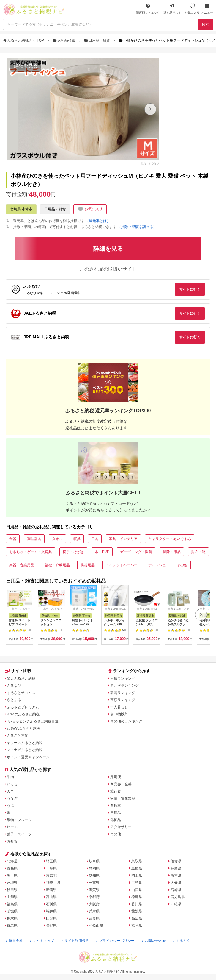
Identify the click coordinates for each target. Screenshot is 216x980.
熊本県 (176, 876)
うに (10, 806)
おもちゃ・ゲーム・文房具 (31, 552)
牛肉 (10, 777)
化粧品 (116, 820)
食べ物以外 (119, 714)
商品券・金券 (121, 784)
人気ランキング (123, 678)
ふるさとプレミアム (23, 707)
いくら (12, 784)
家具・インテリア (123, 539)
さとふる (14, 700)
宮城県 (12, 883)
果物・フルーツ (19, 820)
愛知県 (94, 876)
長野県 (51, 926)
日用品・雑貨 (98, 40)
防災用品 (88, 565)
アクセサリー (121, 827)
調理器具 (34, 539)
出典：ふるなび (150, 163)
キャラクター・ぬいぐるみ (170, 539)
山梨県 (51, 918)
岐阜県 (94, 861)
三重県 (94, 883)
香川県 (137, 904)
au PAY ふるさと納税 (23, 728)
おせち (12, 841)
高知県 (137, 918)
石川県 (51, 904)
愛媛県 (137, 911)
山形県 (12, 897)
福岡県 (137, 926)
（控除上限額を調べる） (137, 227)
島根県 (137, 868)
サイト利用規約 (75, 941)
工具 (95, 539)
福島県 (12, 904)
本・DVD (102, 552)
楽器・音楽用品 (22, 565)
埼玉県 (51, 861)
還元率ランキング (124, 686)
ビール (12, 827)
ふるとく (182, 941)
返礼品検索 (65, 40)
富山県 (51, 897)
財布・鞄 (198, 552)
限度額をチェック (148, 9)
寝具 (77, 539)
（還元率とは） (98, 221)
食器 (13, 539)
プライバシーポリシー (115, 941)
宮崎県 (176, 890)
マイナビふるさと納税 (25, 750)
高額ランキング (123, 700)
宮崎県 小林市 (21, 209)
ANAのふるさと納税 (23, 714)
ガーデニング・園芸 (136, 552)
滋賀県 (94, 890)
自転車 (116, 806)
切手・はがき (73, 552)
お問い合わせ (154, 941)
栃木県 (12, 918)
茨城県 (12, 911)
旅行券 (116, 791)
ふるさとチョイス (21, 693)
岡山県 (137, 876)
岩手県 (12, 876)
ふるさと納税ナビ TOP (24, 40)
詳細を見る (26, 66)
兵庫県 (94, 911)
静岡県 (94, 868)
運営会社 (14, 941)
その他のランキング (126, 721)
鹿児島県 (178, 897)
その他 (182, 565)
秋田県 (12, 890)
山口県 (137, 890)
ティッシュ (157, 565)
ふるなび (14, 686)
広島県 (137, 883)
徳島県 (137, 897)
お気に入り (192, 9)
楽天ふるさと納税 (21, 678)
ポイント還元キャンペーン (28, 757)
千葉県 (51, 868)
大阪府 (94, 904)
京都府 (94, 897)
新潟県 (51, 890)
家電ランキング (123, 693)
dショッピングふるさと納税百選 (33, 721)
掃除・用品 (172, 552)
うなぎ (12, 798)
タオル (57, 539)
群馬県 (12, 926)
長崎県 (176, 868)
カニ (10, 791)
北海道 (12, 861)
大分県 (176, 883)
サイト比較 (18, 671)
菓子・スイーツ (19, 834)
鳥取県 (137, 861)
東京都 (51, 876)
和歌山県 (96, 926)
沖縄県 (176, 904)
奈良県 (94, 918)
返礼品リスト (172, 9)
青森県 (12, 868)
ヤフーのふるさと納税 (25, 743)
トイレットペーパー (122, 565)
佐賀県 (176, 861)
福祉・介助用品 (57, 565)
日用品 (116, 813)
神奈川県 (53, 883)
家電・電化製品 (123, 798)
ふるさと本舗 (18, 736)
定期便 (116, 777)
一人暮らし (119, 707)
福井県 (51, 911)
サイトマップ (42, 941)
